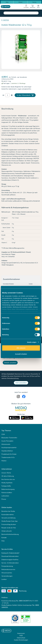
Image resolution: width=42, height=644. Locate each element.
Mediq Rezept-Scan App (9, 521)
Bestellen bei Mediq (8, 511)
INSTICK (6, 20)
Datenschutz (21, 638)
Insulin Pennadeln (7, 441)
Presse (4, 499)
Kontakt (4, 538)
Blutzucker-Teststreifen (9, 438)
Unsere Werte (6, 473)
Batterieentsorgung (8, 489)
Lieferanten (5, 496)
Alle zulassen (21, 348)
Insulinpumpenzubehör (9, 448)
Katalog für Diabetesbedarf (10, 553)
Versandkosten (23, 77)
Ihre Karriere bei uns (8, 479)
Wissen (20, 2)
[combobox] (21, 13)
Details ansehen (10, 363)
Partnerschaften (7, 493)
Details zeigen (32, 342)
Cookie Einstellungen (21, 640)
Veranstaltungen (7, 576)
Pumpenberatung (7, 566)
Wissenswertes (7, 573)
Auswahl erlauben (21, 354)
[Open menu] (38, 7)
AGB (21, 636)
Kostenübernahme (8, 515)
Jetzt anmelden (21, 383)
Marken (4, 461)
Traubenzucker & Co (8, 457)
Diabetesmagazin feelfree (10, 560)
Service (34, 2)
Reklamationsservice (8, 569)
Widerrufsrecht (7, 531)
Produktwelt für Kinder (9, 454)
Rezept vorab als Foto (9, 528)
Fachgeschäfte (6, 486)
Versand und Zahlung (8, 518)
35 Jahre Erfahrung (8, 476)
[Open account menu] (26, 7)
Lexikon (4, 579)
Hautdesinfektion (7, 451)
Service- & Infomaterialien (10, 563)
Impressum (21, 633)
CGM (3, 434)
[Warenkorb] (32, 7)
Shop (7, 2)
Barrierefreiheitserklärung (10, 534)
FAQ (3, 541)
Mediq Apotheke (7, 483)
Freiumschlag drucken (9, 524)
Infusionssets (6, 444)
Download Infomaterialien (10, 556)
